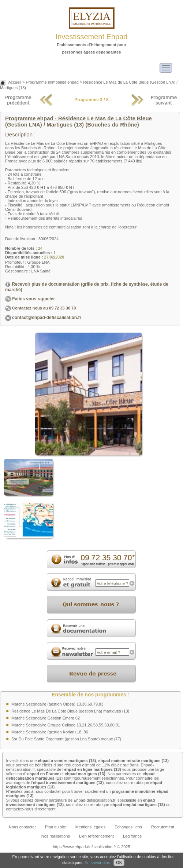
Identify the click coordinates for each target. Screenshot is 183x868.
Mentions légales (91, 827)
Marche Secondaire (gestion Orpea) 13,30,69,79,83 (57, 704)
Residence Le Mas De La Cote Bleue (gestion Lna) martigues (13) (70, 711)
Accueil (14, 82)
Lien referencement (96, 836)
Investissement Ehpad (92, 37)
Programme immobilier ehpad (52, 82)
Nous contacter (22, 827)
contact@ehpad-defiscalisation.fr (47, 318)
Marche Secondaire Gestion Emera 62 (46, 718)
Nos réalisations (56, 836)
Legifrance (132, 836)
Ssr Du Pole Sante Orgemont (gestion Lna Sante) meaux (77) (66, 739)
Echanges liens (128, 827)
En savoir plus (97, 862)
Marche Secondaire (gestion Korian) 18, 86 (50, 732)
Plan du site (55, 827)
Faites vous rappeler (30, 299)
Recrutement (163, 827)
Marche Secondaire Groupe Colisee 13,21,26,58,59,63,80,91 (66, 725)
